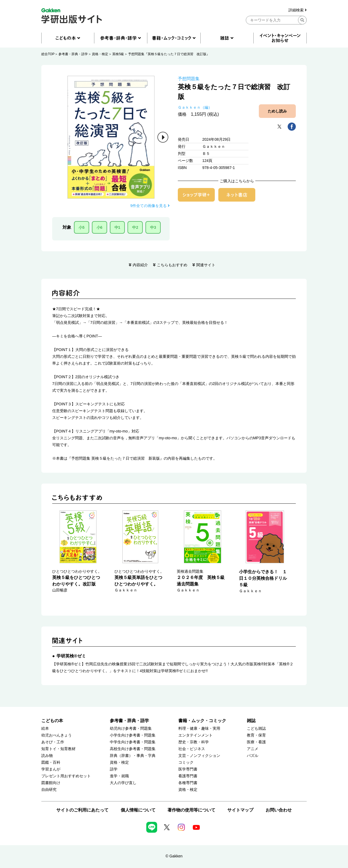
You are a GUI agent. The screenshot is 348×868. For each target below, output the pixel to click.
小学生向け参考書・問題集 (133, 735)
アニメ (253, 749)
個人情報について (138, 810)
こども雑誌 (256, 728)
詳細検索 (298, 10)
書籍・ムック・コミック (202, 721)
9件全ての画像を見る (150, 206)
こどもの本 (52, 721)
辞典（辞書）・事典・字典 (133, 756)
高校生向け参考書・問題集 (133, 749)
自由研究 (49, 790)
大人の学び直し (123, 783)
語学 (114, 769)
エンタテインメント (195, 735)
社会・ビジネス (192, 749)
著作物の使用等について (191, 810)
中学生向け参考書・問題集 (133, 742)
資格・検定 (100, 54)
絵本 (45, 728)
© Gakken (174, 856)
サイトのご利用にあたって (82, 810)
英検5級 (118, 54)
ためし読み (277, 111)
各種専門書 (188, 783)
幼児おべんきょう (57, 735)
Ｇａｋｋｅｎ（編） (195, 107)
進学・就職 (119, 776)
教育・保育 (256, 735)
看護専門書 (188, 776)
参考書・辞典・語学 (73, 54)
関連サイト (206, 265)
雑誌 (251, 721)
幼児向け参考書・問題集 (131, 728)
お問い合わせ (279, 810)
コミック (186, 762)
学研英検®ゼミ (71, 656)
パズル (253, 756)
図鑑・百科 (51, 762)
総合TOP (48, 54)
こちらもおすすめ (172, 265)
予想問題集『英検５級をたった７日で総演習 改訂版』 (169, 54)
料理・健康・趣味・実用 (199, 728)
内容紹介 (140, 265)
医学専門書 (188, 769)
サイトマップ (240, 810)
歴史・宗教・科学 (194, 742)
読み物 (47, 756)
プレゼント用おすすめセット (66, 776)
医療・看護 (256, 742)
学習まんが (51, 769)
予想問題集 (189, 79)
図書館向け (51, 783)
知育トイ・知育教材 (58, 749)
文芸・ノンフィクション (199, 756)
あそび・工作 (53, 742)
